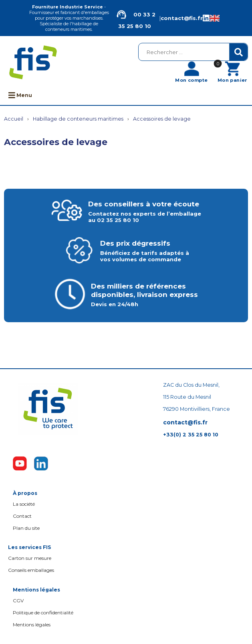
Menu (20, 95)
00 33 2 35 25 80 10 (134, 18)
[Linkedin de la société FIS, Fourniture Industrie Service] (206, 18)
